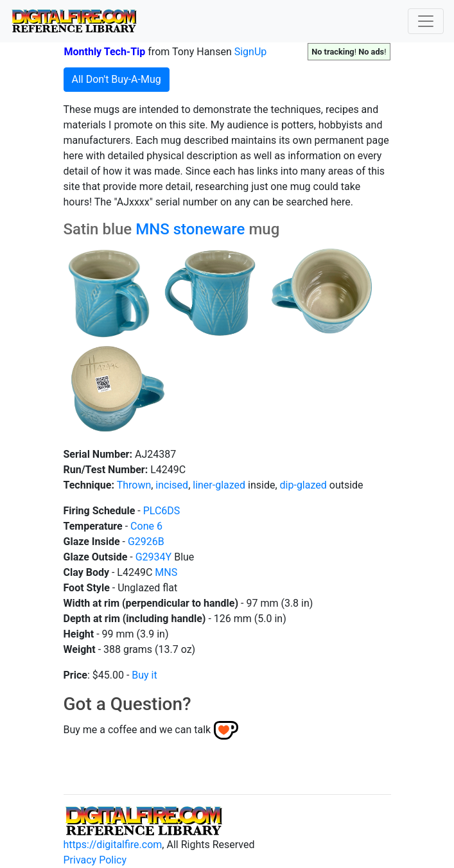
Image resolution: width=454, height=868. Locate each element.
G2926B (146, 542)
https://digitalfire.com (113, 845)
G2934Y (153, 557)
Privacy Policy (95, 860)
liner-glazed (219, 485)
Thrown (134, 485)
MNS (153, 229)
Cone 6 (146, 526)
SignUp (251, 52)
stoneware (209, 229)
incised (172, 485)
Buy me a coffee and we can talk (137, 730)
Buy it (144, 675)
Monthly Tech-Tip (105, 52)
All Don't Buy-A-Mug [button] (117, 79)
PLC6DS (162, 511)
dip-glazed (303, 485)
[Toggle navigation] (426, 21)
